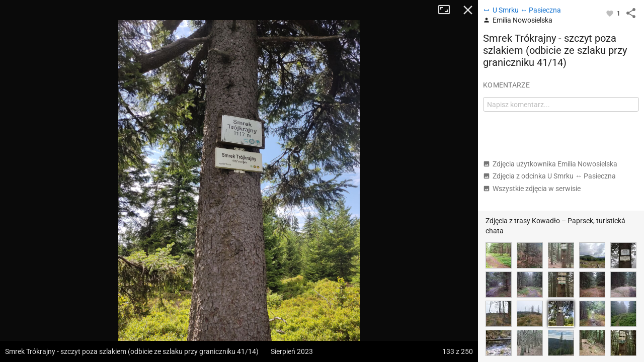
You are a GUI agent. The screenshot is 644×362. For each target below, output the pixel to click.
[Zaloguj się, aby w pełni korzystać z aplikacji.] (611, 13)
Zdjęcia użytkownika (550, 164)
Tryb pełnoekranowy (448, 10)
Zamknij (468, 10)
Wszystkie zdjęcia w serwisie (532, 189)
